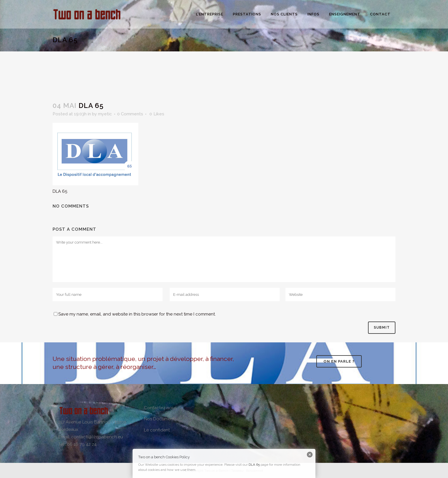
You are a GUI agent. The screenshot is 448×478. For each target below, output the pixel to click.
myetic (105, 114)
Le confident (157, 430)
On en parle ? (339, 361)
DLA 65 (254, 465)
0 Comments (130, 114)
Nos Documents (160, 419)
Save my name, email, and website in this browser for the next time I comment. (137, 314)
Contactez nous (160, 408)
